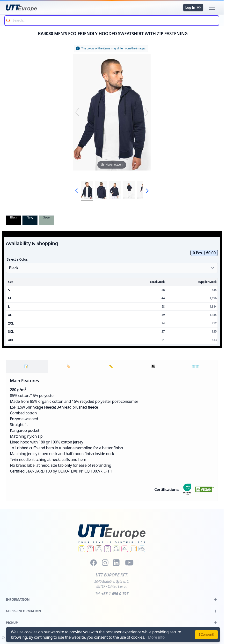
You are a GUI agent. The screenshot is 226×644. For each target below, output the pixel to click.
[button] (212, 8)
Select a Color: (18, 259)
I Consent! (206, 634)
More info (156, 637)
